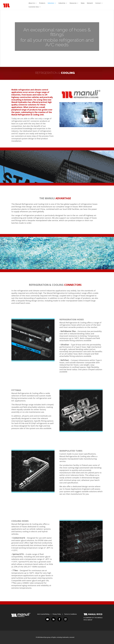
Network (90, 3)
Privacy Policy (57, 614)
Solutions (51, 3)
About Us (32, 3)
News (83, 3)
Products (42, 3)
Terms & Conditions (70, 614)
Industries (62, 3)
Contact (98, 3)
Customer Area (34, 7)
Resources (73, 3)
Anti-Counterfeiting (43, 614)
